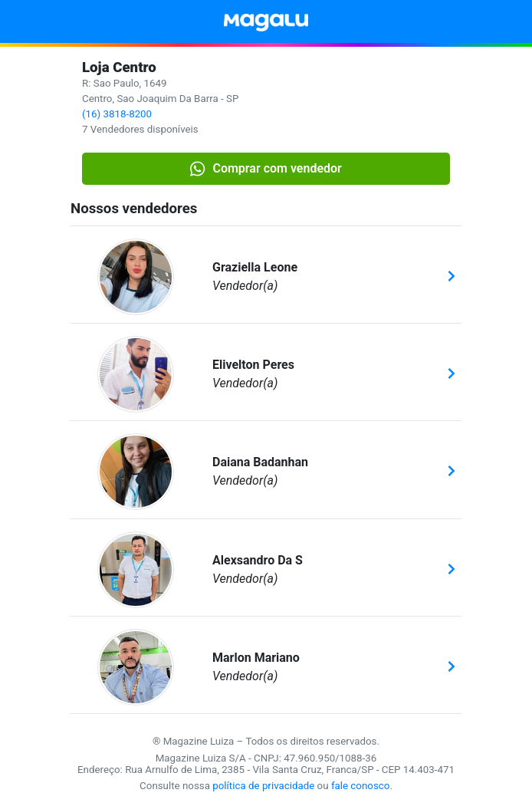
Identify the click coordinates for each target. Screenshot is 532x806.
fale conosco (361, 786)
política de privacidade (263, 786)
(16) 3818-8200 (117, 114)
